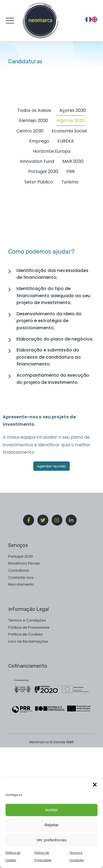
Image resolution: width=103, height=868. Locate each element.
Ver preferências (51, 844)
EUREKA (66, 141)
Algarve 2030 (70, 120)
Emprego (39, 141)
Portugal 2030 (43, 171)
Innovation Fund (37, 161)
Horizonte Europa (52, 151)
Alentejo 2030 (33, 120)
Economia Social (69, 131)
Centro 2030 (30, 131)
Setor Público (39, 182)
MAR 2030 (73, 161)
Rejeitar (52, 829)
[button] (95, 789)
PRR (71, 171)
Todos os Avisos (34, 110)
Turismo (70, 182)
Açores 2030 (73, 110)
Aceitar (51, 814)
